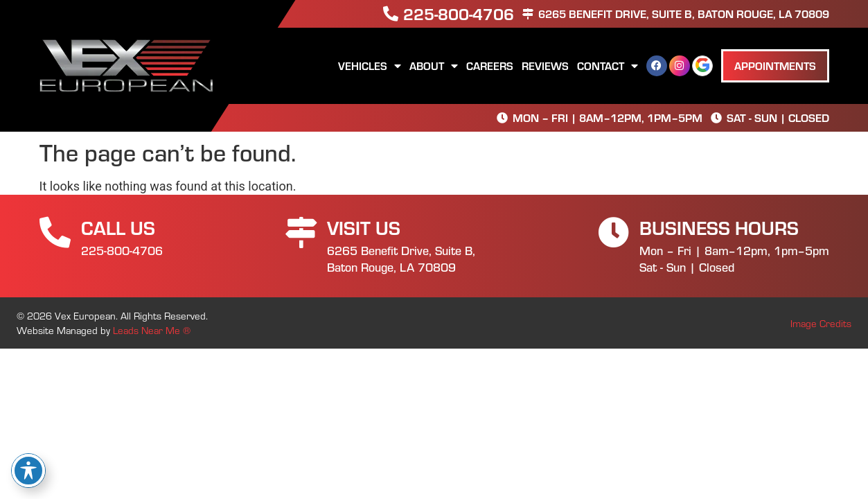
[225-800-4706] (391, 14)
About (434, 66)
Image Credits (821, 323)
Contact (608, 66)
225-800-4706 (459, 14)
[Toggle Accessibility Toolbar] (28, 471)
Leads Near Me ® (152, 330)
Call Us (118, 227)
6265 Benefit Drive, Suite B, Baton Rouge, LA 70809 (684, 14)
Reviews (545, 65)
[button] (775, 66)
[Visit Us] (301, 233)
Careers (490, 65)
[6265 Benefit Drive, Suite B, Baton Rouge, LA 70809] (528, 14)
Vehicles (370, 66)
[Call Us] (55, 233)
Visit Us (364, 227)
